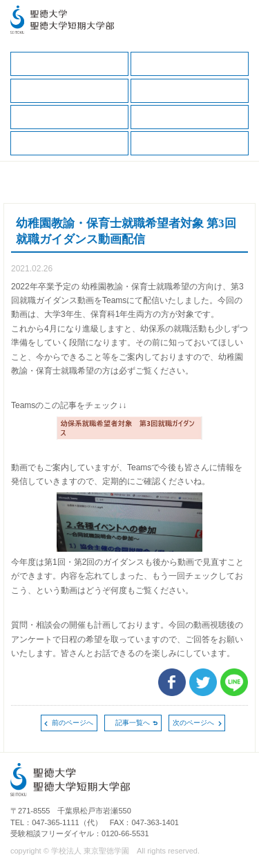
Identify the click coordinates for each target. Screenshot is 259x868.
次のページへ (193, 723)
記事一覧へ (133, 723)
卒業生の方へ (190, 143)
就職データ (69, 117)
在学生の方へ (190, 64)
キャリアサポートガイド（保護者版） (190, 91)
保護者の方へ (69, 91)
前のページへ (73, 723)
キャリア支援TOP (69, 64)
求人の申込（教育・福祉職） (69, 143)
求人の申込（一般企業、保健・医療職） (190, 117)
